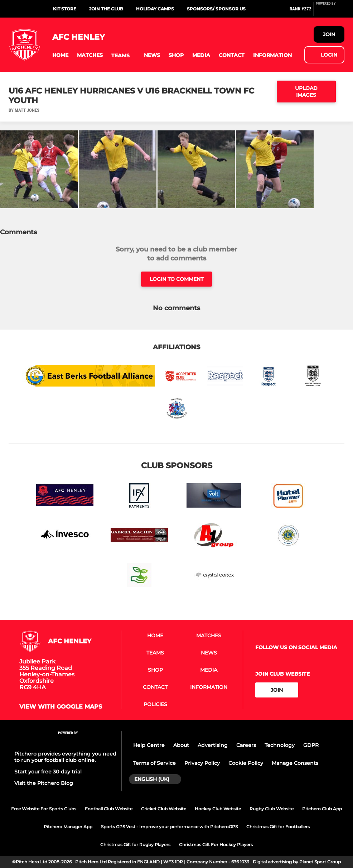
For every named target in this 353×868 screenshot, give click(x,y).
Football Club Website (109, 809)
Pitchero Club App (322, 809)
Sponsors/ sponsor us (216, 9)
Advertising (213, 745)
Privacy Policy (202, 763)
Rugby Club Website (272, 809)
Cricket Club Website (164, 809)
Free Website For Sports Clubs (44, 809)
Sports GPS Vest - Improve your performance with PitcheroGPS (169, 827)
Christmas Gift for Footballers (278, 827)
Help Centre (149, 745)
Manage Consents (295, 763)
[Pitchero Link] (330, 12)
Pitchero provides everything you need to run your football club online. (65, 757)
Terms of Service (154, 763)
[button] (60, 55)
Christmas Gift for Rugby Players (135, 845)
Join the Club (106, 9)
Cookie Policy (246, 763)
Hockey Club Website (218, 809)
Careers (246, 745)
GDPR (311, 745)
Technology (280, 745)
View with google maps (61, 707)
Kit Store (65, 9)
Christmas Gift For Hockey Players (216, 845)
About (181, 745)
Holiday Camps (155, 9)
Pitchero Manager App (68, 827)
